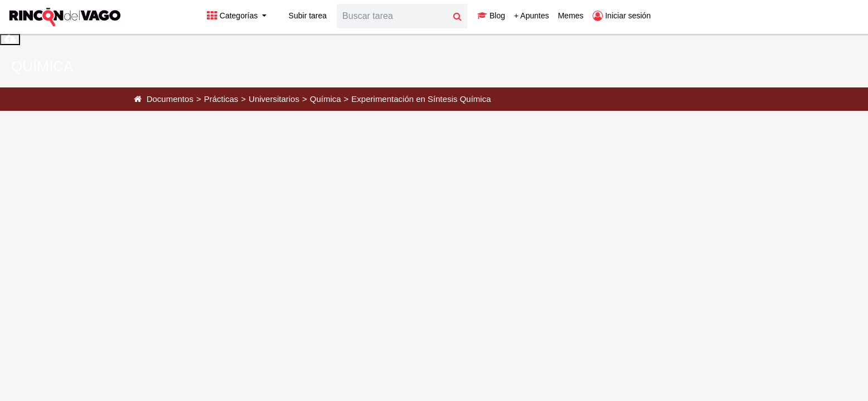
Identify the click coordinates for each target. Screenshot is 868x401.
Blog (491, 16)
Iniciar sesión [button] (622, 16)
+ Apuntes (532, 16)
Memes (571, 16)
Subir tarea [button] (301, 16)
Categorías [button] (233, 16)
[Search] (392, 16)
